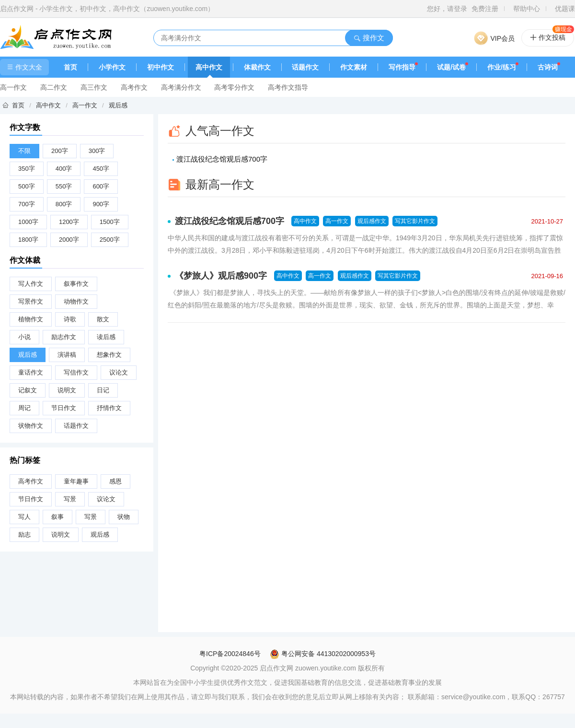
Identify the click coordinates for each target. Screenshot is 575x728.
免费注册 (485, 9)
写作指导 (402, 67)
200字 (60, 151)
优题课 (565, 9)
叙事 (57, 517)
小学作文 (112, 67)
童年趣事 (76, 481)
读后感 (106, 337)
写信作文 (76, 372)
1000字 (28, 222)
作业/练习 (502, 67)
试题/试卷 (451, 67)
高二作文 (54, 87)
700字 (27, 204)
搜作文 (369, 38)
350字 (27, 169)
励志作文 (64, 337)
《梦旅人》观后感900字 (221, 276)
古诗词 (548, 67)
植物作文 (31, 319)
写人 (24, 517)
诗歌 (70, 319)
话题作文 (305, 67)
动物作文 (76, 301)
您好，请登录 (447, 9)
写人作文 (31, 284)
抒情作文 (109, 408)
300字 (97, 151)
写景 (70, 499)
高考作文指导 (288, 87)
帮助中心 (527, 9)
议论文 (119, 372)
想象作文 (109, 355)
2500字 (110, 240)
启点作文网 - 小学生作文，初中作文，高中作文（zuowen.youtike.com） (107, 9)
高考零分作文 (234, 87)
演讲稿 (67, 355)
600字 (101, 186)
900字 (101, 204)
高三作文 (94, 87)
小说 (24, 337)
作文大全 (24, 67)
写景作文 (31, 301)
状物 (124, 517)
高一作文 (13, 87)
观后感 (118, 105)
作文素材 (354, 67)
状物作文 (31, 426)
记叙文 (28, 390)
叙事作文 (76, 284)
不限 (24, 151)
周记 (24, 408)
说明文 (67, 390)
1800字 (28, 240)
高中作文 (209, 67)
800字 (64, 204)
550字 (64, 186)
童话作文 (31, 372)
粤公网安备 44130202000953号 (323, 654)
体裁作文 (257, 67)
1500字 (110, 222)
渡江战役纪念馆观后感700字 (222, 159)
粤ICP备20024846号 (230, 654)
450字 (101, 169)
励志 (24, 534)
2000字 (69, 240)
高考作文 (134, 87)
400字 (64, 169)
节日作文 (64, 408)
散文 (103, 319)
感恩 (115, 481)
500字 (27, 186)
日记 (103, 390)
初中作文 (161, 67)
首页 (70, 67)
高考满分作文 (181, 87)
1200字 (69, 222)
